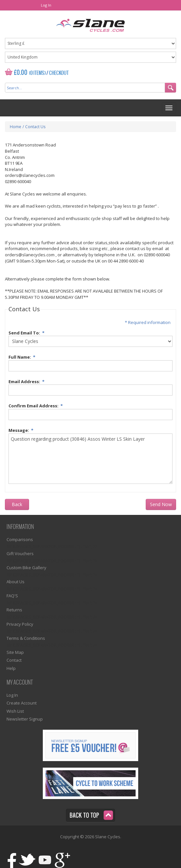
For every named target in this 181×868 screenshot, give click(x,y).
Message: (22, 429)
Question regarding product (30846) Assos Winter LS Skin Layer (90, 459)
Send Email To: (27, 332)
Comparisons (20, 539)
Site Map (15, 652)
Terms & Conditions (26, 638)
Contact (14, 660)
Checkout (59, 73)
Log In (46, 5)
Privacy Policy (20, 624)
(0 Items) (37, 73)
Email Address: (27, 381)
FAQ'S (12, 596)
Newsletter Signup (25, 719)
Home (16, 127)
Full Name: (23, 356)
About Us (16, 582)
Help (11, 668)
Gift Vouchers (20, 553)
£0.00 (21, 73)
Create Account (22, 703)
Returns (14, 610)
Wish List (15, 711)
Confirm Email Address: (37, 405)
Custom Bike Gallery (26, 568)
